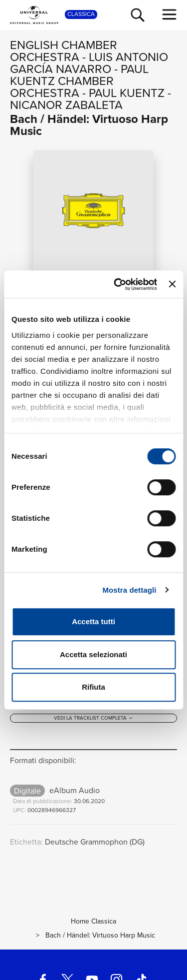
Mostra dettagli (129, 590)
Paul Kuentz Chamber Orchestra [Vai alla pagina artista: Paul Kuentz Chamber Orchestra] (79, 81)
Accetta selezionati (93, 654)
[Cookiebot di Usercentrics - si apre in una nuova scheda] (117, 284)
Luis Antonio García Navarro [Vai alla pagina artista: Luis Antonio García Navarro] (89, 63)
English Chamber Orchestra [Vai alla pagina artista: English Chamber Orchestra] (64, 51)
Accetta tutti (93, 621)
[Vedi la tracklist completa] (93, 719)
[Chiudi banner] (172, 284)
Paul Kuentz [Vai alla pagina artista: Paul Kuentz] (127, 93)
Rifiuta (93, 687)
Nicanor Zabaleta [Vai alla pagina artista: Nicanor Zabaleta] (66, 105)
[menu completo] (170, 14)
